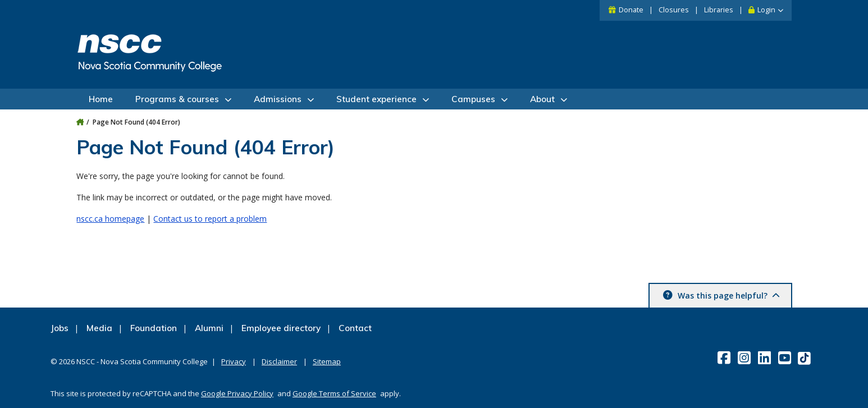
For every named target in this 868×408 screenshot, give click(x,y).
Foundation (154, 328)
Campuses (473, 99)
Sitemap (327, 361)
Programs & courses (177, 99)
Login (766, 10)
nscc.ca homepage (110, 219)
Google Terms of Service (334, 393)
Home (101, 99)
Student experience (376, 99)
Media (99, 328)
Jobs (60, 328)
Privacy (234, 361)
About (542, 99)
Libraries (719, 10)
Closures (674, 10)
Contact (355, 328)
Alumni (209, 328)
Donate (631, 10)
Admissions (278, 99)
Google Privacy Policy (237, 393)
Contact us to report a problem (210, 219)
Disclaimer (279, 361)
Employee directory (281, 328)
